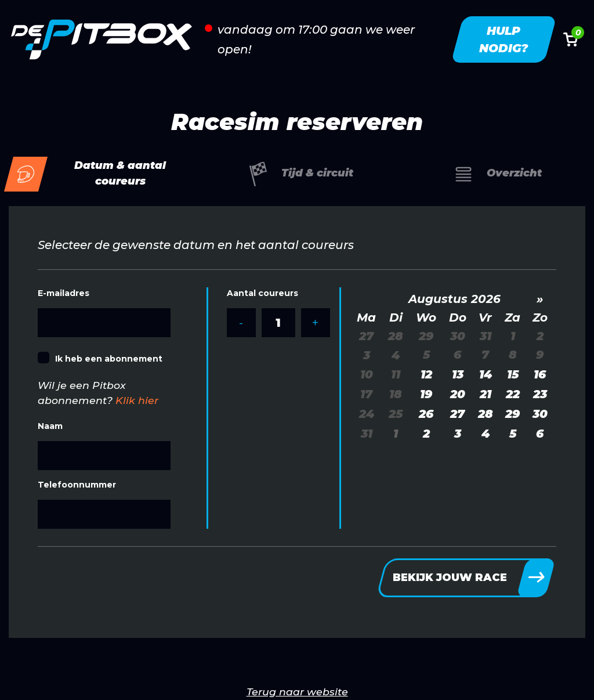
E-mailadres (64, 293)
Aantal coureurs (262, 293)
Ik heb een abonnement (109, 359)
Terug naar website (297, 692)
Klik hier (137, 400)
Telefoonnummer (77, 485)
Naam (50, 426)
